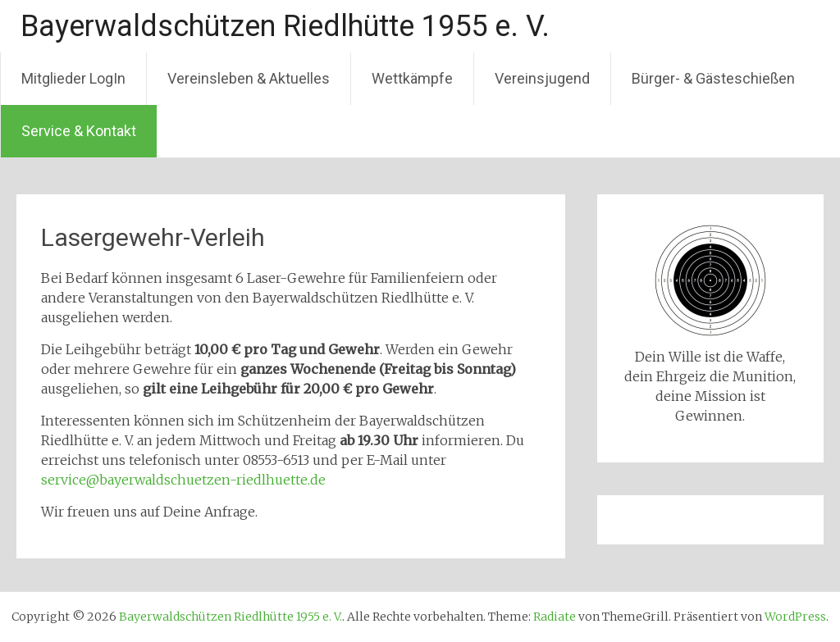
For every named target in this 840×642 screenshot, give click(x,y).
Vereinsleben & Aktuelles (249, 78)
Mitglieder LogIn (73, 78)
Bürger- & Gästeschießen (713, 78)
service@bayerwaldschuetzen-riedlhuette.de (183, 480)
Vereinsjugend (542, 78)
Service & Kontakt (79, 131)
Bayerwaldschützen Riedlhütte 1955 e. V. (285, 26)
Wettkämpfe (412, 78)
